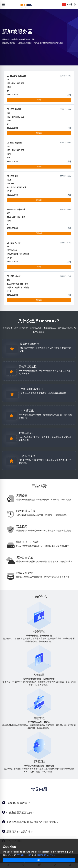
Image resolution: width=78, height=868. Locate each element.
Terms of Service (46, 855)
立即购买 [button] (39, 100)
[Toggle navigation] (4, 5)
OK (39, 860)
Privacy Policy (24, 855)
